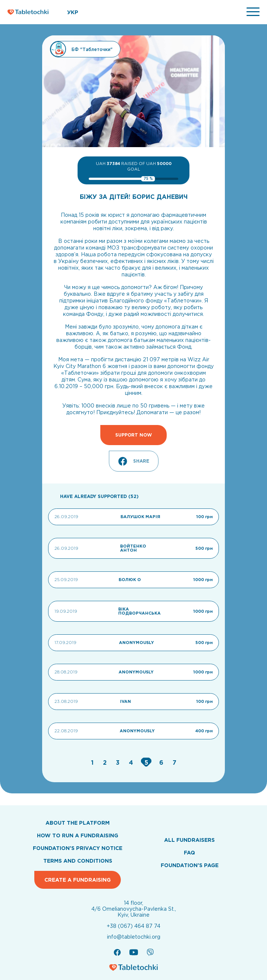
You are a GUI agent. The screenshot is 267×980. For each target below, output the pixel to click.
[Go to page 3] (119, 762)
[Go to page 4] (132, 762)
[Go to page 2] (106, 762)
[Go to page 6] (162, 762)
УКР (73, 12)
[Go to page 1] (93, 762)
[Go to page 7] (175, 762)
